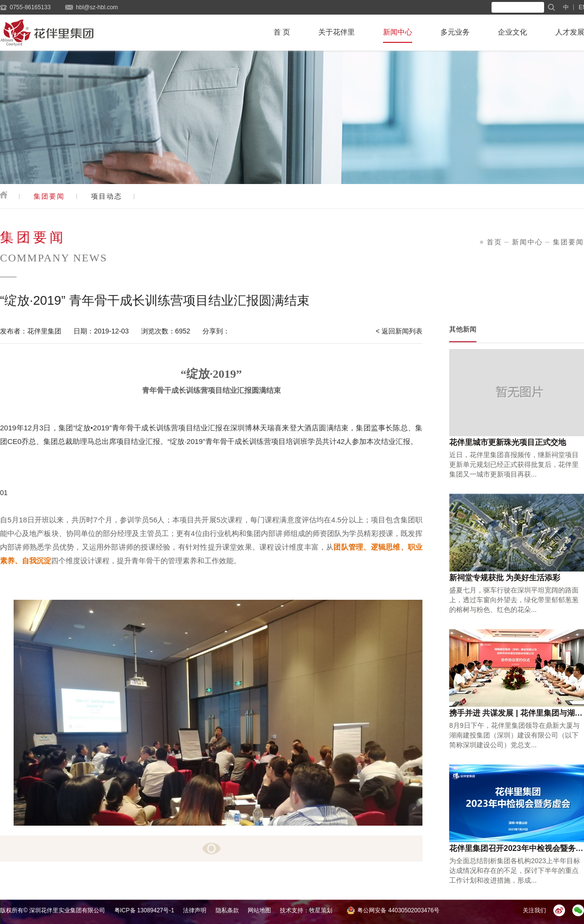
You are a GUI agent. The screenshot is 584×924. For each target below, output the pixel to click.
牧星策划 (321, 910)
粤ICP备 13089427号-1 (144, 910)
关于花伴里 (337, 32)
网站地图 (259, 910)
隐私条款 (227, 910)
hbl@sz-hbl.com (97, 7)
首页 (494, 242)
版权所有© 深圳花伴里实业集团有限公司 (53, 910)
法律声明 (195, 910)
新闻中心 (398, 32)
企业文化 (512, 32)
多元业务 (455, 32)
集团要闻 (49, 196)
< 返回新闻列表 (399, 331)
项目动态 (107, 196)
